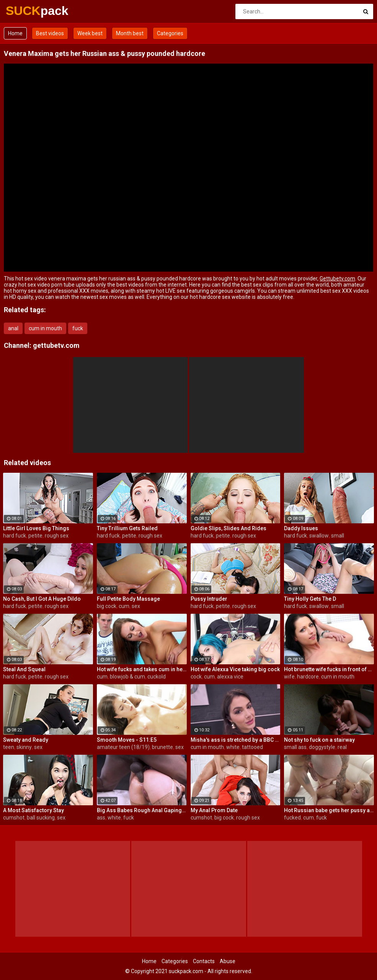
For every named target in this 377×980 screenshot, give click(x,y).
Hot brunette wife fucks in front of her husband (329, 669)
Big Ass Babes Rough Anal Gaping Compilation (142, 810)
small (338, 536)
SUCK (26, 11)
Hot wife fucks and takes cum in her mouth (142, 669)
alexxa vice (230, 677)
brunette (162, 747)
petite (35, 536)
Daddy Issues (301, 528)
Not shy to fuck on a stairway (319, 740)
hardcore (308, 677)
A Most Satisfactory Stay (33, 810)
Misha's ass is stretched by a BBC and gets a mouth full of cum (236, 740)
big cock (107, 606)
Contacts (204, 961)
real (342, 747)
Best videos (50, 33)
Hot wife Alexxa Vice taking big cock (235, 669)
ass (101, 818)
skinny (24, 747)
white (233, 747)
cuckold (157, 677)
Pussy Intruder (209, 599)
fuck (78, 328)
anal (13, 328)
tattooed (252, 747)
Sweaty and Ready (26, 740)
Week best (90, 33)
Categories (170, 33)
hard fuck (15, 536)
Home (15, 33)
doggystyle (322, 747)
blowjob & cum (127, 677)
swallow (319, 536)
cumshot (14, 818)
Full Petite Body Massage (128, 599)
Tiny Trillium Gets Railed (127, 528)
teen (9, 747)
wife (289, 677)
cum (124, 606)
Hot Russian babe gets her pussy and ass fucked (329, 810)
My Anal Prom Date (214, 810)
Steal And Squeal (24, 669)
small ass (295, 747)
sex (136, 606)
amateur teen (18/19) (123, 747)
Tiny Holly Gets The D (310, 599)
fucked (292, 818)
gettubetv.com (56, 345)
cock (196, 677)
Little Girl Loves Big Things (36, 528)
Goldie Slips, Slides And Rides (228, 528)
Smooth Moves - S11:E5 (127, 740)
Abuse (228, 961)
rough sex (57, 536)
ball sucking (41, 818)
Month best (130, 33)
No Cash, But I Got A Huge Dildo (42, 599)
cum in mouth (45, 328)
